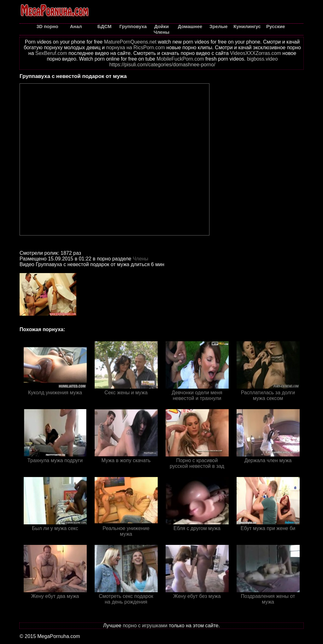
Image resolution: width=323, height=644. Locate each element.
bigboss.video (262, 59)
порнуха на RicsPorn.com (135, 48)
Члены (141, 259)
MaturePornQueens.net (130, 42)
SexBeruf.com (51, 53)
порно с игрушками (145, 626)
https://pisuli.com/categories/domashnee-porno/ (162, 65)
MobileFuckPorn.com (180, 59)
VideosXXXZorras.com (255, 53)
